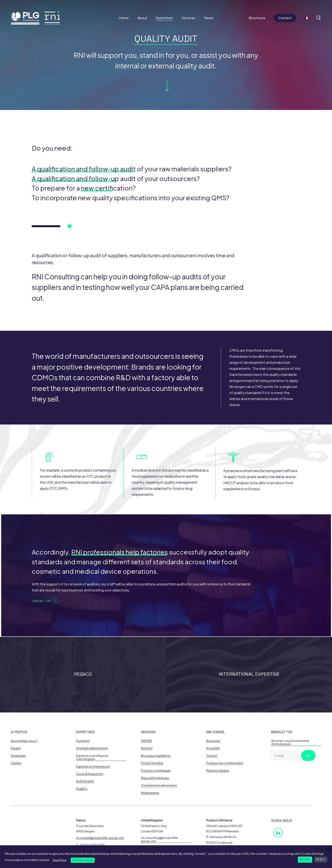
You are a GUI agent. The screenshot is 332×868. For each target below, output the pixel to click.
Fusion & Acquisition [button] (90, 774)
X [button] (328, 849)
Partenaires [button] (18, 756)
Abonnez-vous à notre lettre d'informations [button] (290, 742)
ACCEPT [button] (305, 859)
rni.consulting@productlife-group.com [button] (160, 839)
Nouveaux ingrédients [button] (156, 756)
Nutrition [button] (147, 748)
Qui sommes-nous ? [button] (24, 741)
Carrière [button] (16, 763)
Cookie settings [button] (83, 860)
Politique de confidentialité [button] (224, 763)
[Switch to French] (307, 18)
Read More (60, 860)
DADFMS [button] (146, 741)
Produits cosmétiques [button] (156, 771)
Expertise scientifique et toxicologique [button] (92, 757)
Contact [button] (212, 756)
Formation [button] (83, 741)
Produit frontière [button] (152, 763)
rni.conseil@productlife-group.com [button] (100, 838)
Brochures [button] (213, 741)
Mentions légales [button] (218, 771)
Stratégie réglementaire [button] (92, 748)
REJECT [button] (321, 859)
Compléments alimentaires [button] (159, 785)
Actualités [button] (213, 748)
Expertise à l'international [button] (93, 767)
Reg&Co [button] (82, 789)
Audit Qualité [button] (85, 781)
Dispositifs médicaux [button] (155, 778)
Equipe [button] (16, 748)
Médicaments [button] (150, 793)
